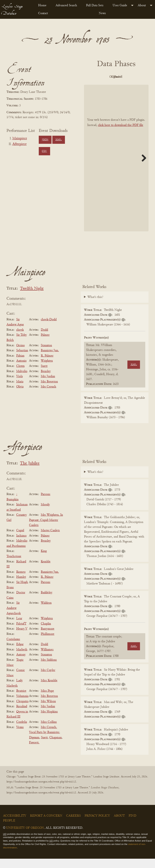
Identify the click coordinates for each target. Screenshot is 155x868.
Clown (20, 375)
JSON (45, 140)
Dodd (44, 339)
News (102, 13)
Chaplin (46, 633)
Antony (21, 664)
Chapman (55, 747)
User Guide (120, 5)
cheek (20, 339)
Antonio (21, 370)
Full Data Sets (95, 5)
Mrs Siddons (49, 669)
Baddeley (47, 602)
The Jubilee (30, 473)
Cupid (20, 540)
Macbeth (22, 659)
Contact (43, 13)
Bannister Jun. (50, 360)
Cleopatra (22, 710)
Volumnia (22, 705)
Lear (19, 628)
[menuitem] (44, 5)
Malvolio (22, 380)
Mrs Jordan (48, 385)
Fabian (20, 365)
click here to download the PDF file (121, 134)
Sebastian (22, 360)
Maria (20, 391)
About (142, 5)
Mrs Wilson (48, 710)
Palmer (45, 344)
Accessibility (15, 825)
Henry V (22, 638)
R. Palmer (47, 365)
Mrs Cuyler (48, 679)
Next (142, 167)
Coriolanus (13, 648)
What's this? (95, 306)
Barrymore (48, 638)
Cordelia (22, 731)
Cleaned (104, 86)
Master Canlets (50, 540)
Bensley (46, 380)
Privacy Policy (97, 825)
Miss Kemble (49, 690)
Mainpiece (20, 139)
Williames (47, 659)
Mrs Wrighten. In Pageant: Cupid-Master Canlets (46, 529)
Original (126, 77)
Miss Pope (47, 700)
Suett (44, 375)
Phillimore (48, 643)
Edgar (20, 653)
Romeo (21, 581)
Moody (45, 514)
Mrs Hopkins (49, 721)
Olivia (20, 396)
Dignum (34, 747)
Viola (19, 385)
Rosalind (22, 716)
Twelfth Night (32, 298)
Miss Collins (49, 731)
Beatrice (21, 700)
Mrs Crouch (48, 396)
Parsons (46, 503)
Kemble (46, 571)
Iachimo (21, 545)
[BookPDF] (116, 167)
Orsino (20, 355)
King (44, 560)
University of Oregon (25, 837)
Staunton (46, 355)
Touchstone (14, 565)
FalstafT (21, 633)
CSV (44, 151)
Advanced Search (66, 5)
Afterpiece (19, 144)
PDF (104, 77)
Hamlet (21, 586)
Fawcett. (34, 752)
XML (59, 140)
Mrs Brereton (49, 391)
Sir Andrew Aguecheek (14, 617)
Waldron (46, 612)
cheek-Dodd (49, 329)
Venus (20, 736)
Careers (73, 825)
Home (42, 5)
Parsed (126, 86)
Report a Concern (46, 825)
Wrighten (47, 370)
